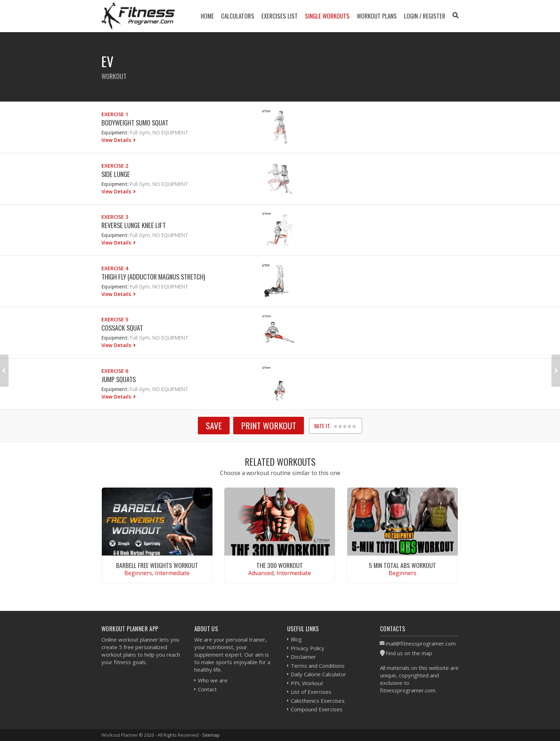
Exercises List (280, 16)
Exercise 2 (115, 166)
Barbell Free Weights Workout (157, 565)
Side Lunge (116, 174)
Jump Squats (119, 379)
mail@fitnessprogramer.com (421, 643)
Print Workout (269, 425)
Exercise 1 (115, 114)
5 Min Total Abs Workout (402, 565)
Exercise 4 (115, 268)
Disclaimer (303, 657)
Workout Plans (377, 16)
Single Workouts (327, 16)
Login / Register (425, 16)
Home (207, 16)
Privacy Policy (307, 648)
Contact (207, 689)
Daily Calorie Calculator (318, 674)
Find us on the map (409, 653)
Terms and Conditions (318, 666)
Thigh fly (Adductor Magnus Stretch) (153, 276)
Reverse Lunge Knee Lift (134, 225)
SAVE (214, 425)
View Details (117, 140)
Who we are (213, 680)
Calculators (238, 16)
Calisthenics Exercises (318, 701)
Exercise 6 (115, 371)
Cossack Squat (122, 328)
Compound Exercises (317, 709)
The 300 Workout (280, 565)
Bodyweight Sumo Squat (135, 122)
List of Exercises (311, 692)
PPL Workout (307, 683)
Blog (296, 639)
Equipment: (115, 132)
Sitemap (211, 735)
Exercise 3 (115, 217)
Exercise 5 (115, 319)
